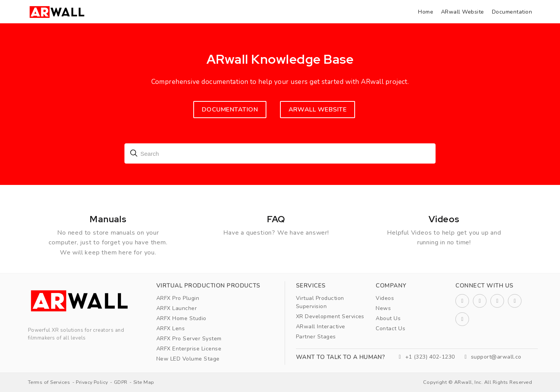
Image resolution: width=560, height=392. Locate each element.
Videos (385, 298)
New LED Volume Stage (188, 359)
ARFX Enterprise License (189, 349)
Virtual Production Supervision (320, 302)
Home (426, 12)
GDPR (121, 382)
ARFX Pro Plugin (178, 298)
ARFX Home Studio (181, 318)
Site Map (144, 382)
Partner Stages (316, 337)
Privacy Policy (92, 382)
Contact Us (390, 328)
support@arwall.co (493, 357)
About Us (388, 318)
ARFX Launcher (177, 308)
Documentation (512, 12)
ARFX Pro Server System (189, 339)
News (383, 308)
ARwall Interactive (321, 327)
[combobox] (280, 153)
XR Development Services (330, 316)
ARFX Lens (171, 328)
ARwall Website (463, 12)
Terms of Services (49, 382)
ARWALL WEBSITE (318, 110)
